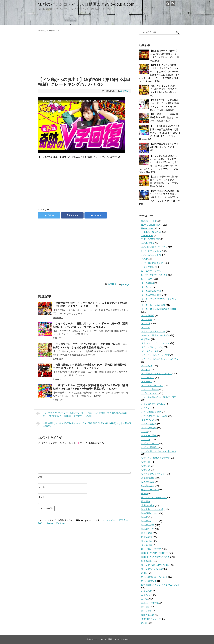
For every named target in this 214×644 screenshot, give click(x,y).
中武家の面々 (148, 486)
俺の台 (145, 494)
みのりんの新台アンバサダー (155, 335)
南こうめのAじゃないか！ (154, 498)
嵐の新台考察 (148, 525)
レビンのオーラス (150, 443)
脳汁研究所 (147, 611)
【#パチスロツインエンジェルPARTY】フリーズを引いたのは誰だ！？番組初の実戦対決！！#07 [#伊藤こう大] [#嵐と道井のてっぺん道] (82, 414)
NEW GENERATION (151, 225)
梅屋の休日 (147, 561)
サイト (41, 497)
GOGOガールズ (149, 221)
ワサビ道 (146, 470)
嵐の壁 (145, 517)
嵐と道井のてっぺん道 (152, 509)
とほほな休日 (148, 267)
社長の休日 (147, 591)
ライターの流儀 (149, 436)
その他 (145, 259)
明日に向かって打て (151, 549)
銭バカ (145, 623)
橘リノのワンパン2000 (152, 569)
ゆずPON (125, 91)
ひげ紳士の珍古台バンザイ (154, 275)
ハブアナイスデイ (150, 393)
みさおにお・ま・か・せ (153, 331)
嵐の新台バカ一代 (150, 521)
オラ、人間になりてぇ (152, 347)
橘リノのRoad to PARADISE (155, 565)
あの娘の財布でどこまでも (154, 247)
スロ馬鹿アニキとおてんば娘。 (157, 374)
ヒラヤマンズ (148, 420)
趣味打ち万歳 (148, 615)
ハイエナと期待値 (150, 389)
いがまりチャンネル (151, 251)
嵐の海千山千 (148, 529)
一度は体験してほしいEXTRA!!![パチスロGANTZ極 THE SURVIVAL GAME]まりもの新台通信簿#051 (84, 424)
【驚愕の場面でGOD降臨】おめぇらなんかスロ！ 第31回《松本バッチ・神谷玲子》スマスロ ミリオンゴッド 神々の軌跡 (159, 197)
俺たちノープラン (150, 490)
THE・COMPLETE (151, 239)
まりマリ (146, 327)
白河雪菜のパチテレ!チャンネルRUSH (160, 585)
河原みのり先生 (149, 581)
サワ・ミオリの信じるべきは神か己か (160, 359)
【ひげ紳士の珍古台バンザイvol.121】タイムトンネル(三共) (164, 147)
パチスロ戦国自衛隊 (151, 412)
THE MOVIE (147, 236)
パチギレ (146, 408)
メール (41, 487)
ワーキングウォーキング (153, 474)
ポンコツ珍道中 (149, 428)
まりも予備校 (148, 316)
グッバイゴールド (150, 351)
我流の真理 (147, 537)
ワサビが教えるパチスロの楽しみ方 (159, 451)
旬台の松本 (147, 545)
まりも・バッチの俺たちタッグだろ (159, 299)
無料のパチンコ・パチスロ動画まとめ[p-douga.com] (87, 4)
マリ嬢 (145, 432)
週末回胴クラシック (151, 619)
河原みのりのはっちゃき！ (154, 577)
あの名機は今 (148, 243)
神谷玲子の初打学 (150, 603)
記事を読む (58, 318)
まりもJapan (148, 283)
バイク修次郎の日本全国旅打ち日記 (159, 397)
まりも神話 (147, 320)
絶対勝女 (146, 607)
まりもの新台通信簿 (151, 295)
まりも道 (146, 324)
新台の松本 (147, 541)
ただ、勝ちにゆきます (152, 263)
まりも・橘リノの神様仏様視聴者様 (159, 309)
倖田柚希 (112, 284)
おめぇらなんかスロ (151, 255)
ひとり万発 (147, 279)
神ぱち (145, 599)
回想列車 (146, 502)
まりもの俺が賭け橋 (151, 291)
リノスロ (146, 440)
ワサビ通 (146, 466)
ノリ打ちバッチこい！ (152, 385)
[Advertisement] (84, 54)
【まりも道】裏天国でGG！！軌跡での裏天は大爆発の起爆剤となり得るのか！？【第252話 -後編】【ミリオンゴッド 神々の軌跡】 (159, 133)
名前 (40, 477)
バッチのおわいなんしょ (153, 404)
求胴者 (145, 573)
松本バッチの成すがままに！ (155, 557)
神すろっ (146, 595)
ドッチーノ (147, 382)
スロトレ (146, 370)
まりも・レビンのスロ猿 (153, 305)
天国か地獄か (148, 505)
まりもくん (147, 287)
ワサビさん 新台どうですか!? (156, 458)
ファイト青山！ (149, 424)
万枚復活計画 (148, 478)
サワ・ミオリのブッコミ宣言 (155, 355)
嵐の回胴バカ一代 (150, 513)
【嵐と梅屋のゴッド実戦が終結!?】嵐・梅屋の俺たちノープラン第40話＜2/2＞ (164, 117)
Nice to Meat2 (148, 228)
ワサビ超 (146, 462)
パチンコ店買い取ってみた (154, 416)
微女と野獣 (147, 533)
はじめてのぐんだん (151, 271)
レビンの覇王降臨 (150, 447)
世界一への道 (148, 482)
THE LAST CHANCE (151, 232)
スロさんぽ (147, 366)
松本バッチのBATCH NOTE (155, 553)
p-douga (125, 284)
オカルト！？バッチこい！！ (155, 343)
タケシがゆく (148, 378)
